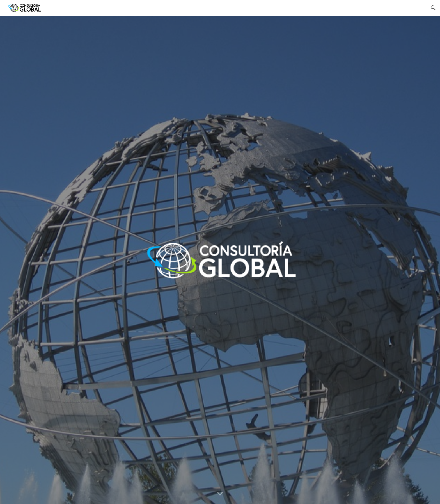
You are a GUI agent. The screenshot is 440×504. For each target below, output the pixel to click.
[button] (433, 8)
